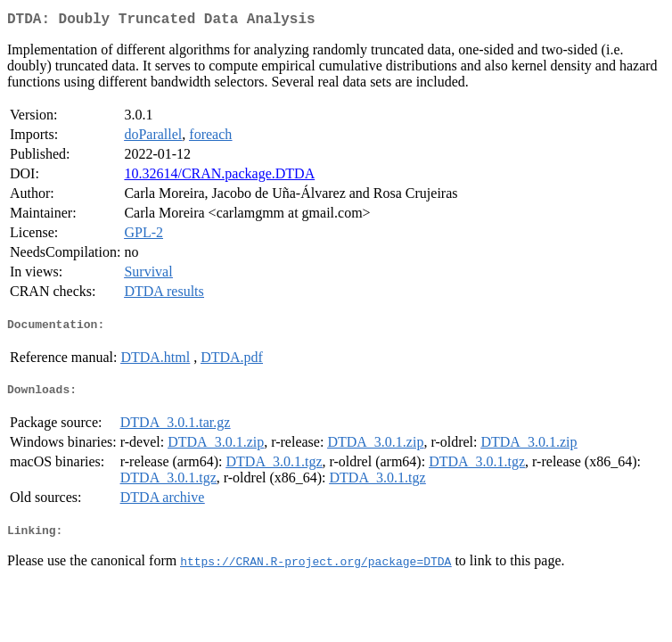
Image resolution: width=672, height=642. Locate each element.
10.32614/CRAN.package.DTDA (219, 177)
